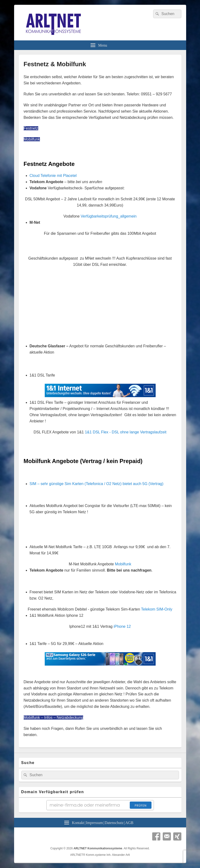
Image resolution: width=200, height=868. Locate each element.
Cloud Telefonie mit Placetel (53, 176)
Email (167, 836)
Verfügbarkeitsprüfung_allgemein (109, 216)
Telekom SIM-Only (157, 609)
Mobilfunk (32, 139)
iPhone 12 (122, 626)
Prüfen (141, 805)
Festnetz (31, 128)
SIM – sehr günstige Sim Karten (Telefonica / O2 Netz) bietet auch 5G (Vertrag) (97, 484)
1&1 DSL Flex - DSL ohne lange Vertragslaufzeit (126, 432)
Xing (177, 836)
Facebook (156, 836)
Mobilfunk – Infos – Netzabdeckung (54, 718)
